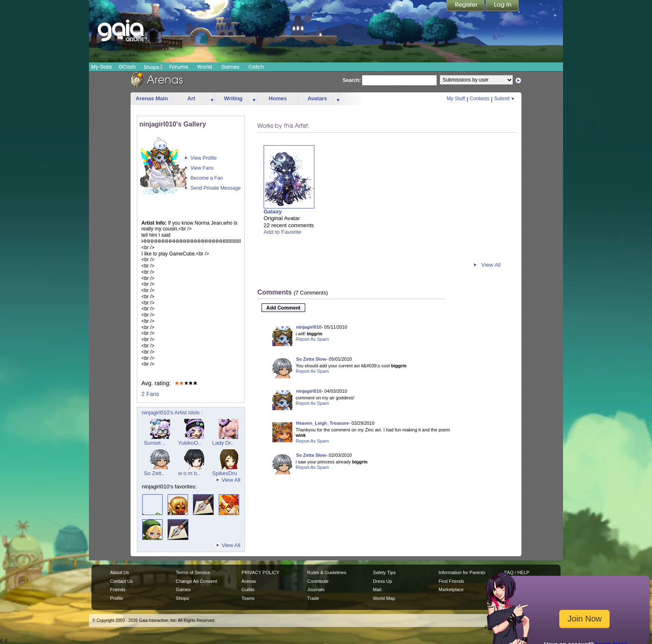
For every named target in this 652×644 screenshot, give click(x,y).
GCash (127, 67)
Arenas (249, 581)
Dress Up (383, 581)
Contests (480, 99)
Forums (179, 67)
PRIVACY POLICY (261, 572)
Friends (118, 590)
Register (466, 6)
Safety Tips (384, 572)
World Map (384, 598)
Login (502, 6)
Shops (153, 67)
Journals (316, 590)
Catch (256, 67)
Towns (248, 598)
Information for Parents (462, 572)
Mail (377, 590)
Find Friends (451, 581)
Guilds (248, 590)
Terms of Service (193, 572)
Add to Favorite (282, 232)
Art (191, 98)
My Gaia (101, 67)
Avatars (317, 98)
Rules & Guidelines (327, 572)
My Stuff (456, 99)
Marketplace (451, 590)
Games (230, 67)
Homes (278, 98)
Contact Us (122, 581)
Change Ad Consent (196, 581)
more (212, 99)
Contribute (318, 581)
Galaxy (273, 212)
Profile (117, 598)
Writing (233, 98)
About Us (120, 572)
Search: (352, 80)
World (205, 67)
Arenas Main (152, 98)
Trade (313, 598)
